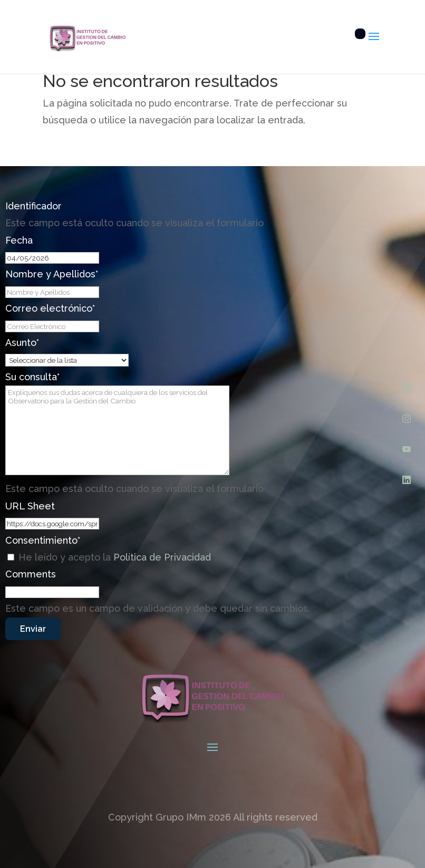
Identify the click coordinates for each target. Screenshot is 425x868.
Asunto (22, 343)
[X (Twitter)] (407, 388)
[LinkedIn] (407, 480)
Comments (31, 574)
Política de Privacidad (162, 557)
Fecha (19, 240)
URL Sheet (30, 506)
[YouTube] (407, 449)
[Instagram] (407, 419)
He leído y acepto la (115, 557)
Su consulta (32, 377)
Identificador (33, 206)
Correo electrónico (50, 308)
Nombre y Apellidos (52, 274)
